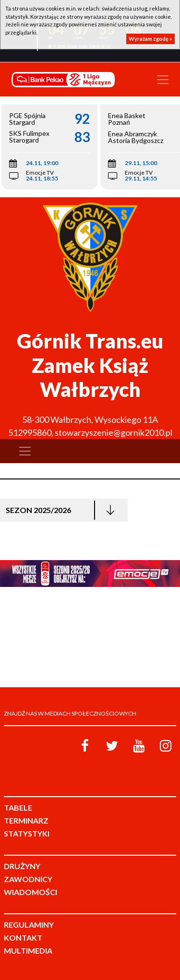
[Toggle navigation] (163, 80)
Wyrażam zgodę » (150, 39)
